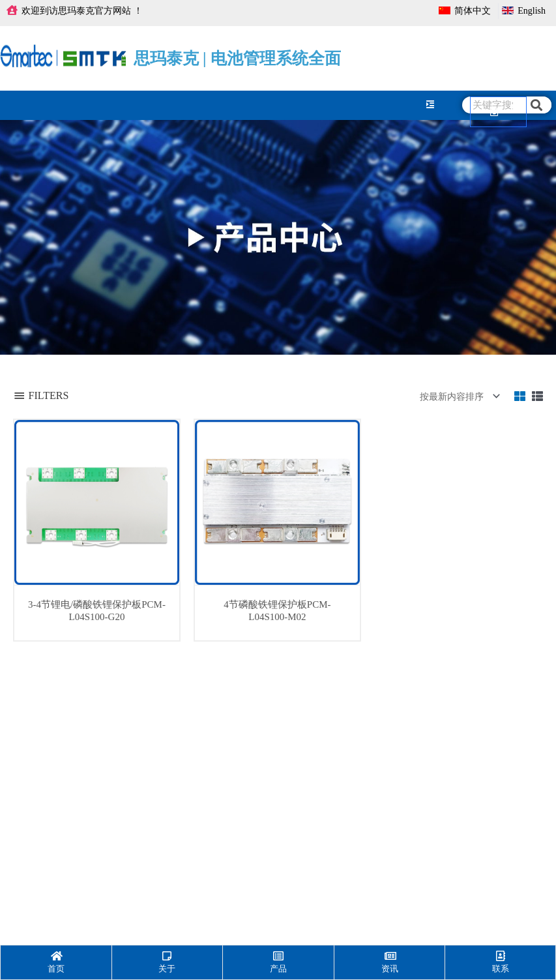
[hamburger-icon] (430, 105)
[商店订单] (457, 396)
